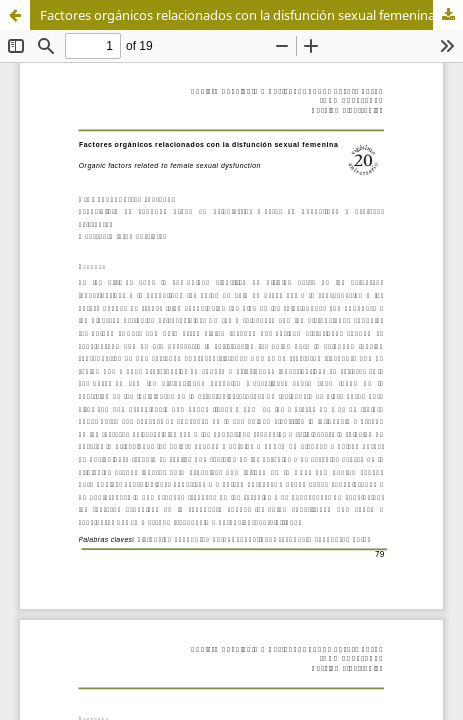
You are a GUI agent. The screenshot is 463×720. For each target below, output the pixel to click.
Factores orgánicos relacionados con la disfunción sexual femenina (237, 15)
